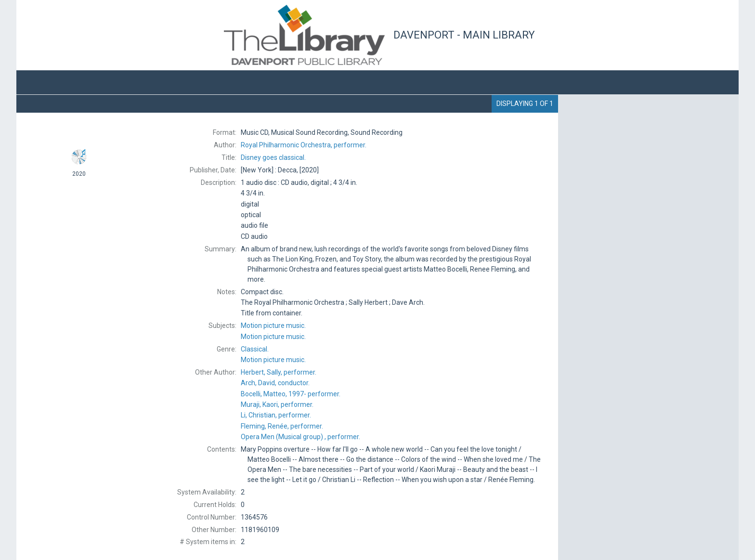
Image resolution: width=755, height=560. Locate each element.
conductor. (275, 383)
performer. (304, 145)
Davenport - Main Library (464, 35)
